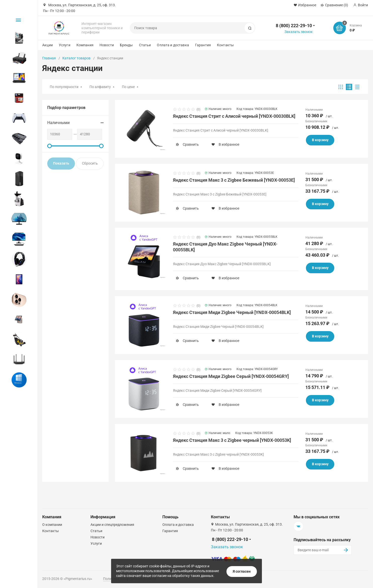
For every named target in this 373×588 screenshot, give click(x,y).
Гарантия (203, 45)
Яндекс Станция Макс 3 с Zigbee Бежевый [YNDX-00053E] (234, 180)
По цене (128, 87)
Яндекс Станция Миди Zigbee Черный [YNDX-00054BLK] (232, 312)
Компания (85, 45)
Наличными (58, 123)
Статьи (145, 45)
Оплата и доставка (173, 45)
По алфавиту (100, 87)
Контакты (225, 45)
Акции (48, 45)
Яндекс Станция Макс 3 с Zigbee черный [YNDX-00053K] (232, 440)
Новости (107, 45)
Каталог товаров (76, 58)
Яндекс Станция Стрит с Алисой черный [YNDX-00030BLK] (234, 116)
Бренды (126, 45)
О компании (52, 525)
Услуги (65, 45)
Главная (49, 58)
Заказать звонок (299, 32)
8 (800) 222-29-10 (294, 26)
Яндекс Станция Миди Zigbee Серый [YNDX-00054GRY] (231, 376)
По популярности (64, 87)
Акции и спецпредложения (112, 525)
